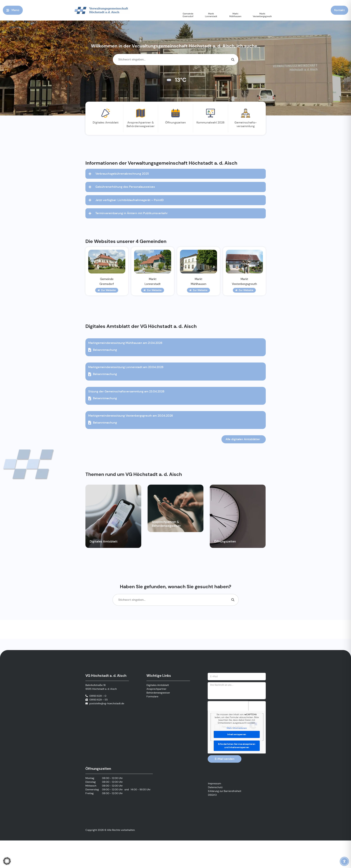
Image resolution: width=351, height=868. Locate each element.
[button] (7, 861)
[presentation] (228, 706)
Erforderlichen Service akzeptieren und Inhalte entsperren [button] (237, 746)
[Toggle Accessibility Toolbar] (344, 861)
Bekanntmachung (103, 350)
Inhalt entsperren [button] (237, 734)
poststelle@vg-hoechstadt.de (107, 703)
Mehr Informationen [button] (237, 728)
